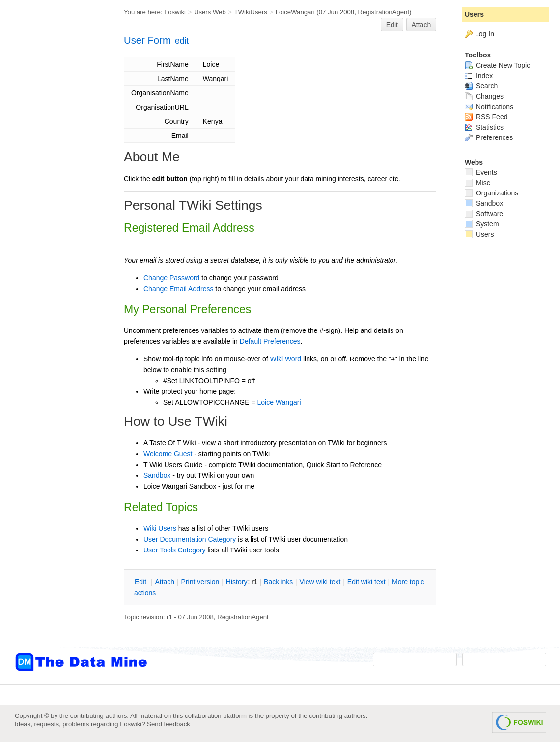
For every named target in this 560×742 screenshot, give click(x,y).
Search (481, 86)
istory (237, 582)
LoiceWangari (295, 12)
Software (484, 214)
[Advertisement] (54, 198)
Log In (485, 34)
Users (474, 14)
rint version (200, 582)
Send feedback (168, 724)
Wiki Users (160, 528)
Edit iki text (366, 582)
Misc (477, 183)
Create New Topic (497, 65)
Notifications (489, 107)
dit (141, 582)
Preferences (489, 137)
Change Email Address (178, 289)
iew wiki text (320, 582)
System (482, 224)
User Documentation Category (190, 539)
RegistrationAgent (383, 12)
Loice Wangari (279, 402)
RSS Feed (486, 117)
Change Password (171, 278)
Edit (392, 25)
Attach (421, 25)
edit (182, 41)
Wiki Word (286, 359)
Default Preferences (270, 341)
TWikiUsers (251, 12)
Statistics (484, 127)
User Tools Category (175, 550)
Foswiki (175, 12)
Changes (484, 96)
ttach (165, 582)
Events (481, 172)
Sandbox (157, 475)
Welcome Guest (168, 454)
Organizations (491, 193)
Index (479, 76)
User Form (147, 40)
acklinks (278, 582)
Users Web (210, 12)
